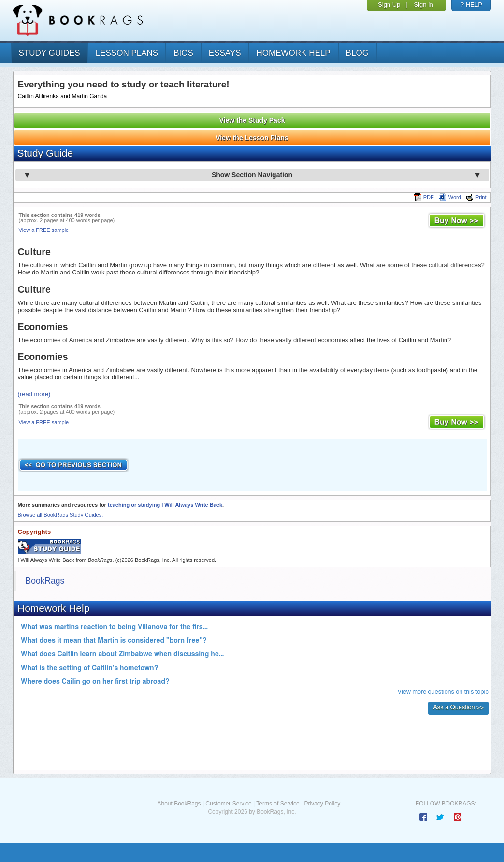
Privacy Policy (322, 804)
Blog (357, 53)
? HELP (471, 5)
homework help (294, 53)
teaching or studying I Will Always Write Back (165, 505)
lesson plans (127, 53)
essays (225, 53)
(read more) (34, 394)
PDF (424, 197)
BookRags (45, 581)
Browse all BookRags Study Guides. (61, 515)
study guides (50, 53)
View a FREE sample (44, 230)
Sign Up (389, 5)
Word (450, 197)
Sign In (423, 5)
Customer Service (228, 804)
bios (183, 53)
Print (476, 197)
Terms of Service (278, 804)
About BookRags (179, 804)
